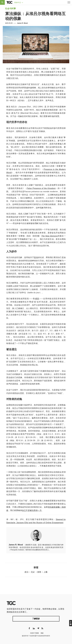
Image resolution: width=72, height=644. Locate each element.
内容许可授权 (35, 633)
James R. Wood (22, 23)
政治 (26, 572)
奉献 (42, 633)
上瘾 (46, 572)
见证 (33, 572)
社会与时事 (10, 9)
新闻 (39, 572)
